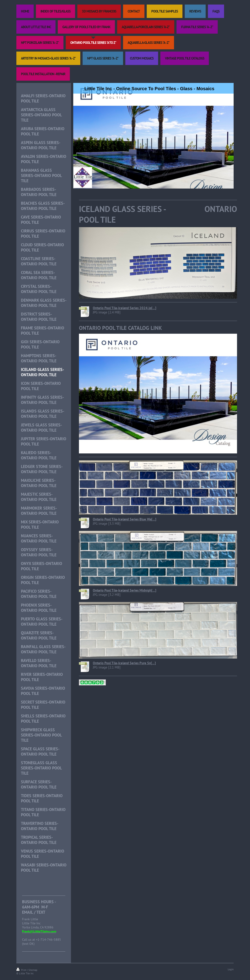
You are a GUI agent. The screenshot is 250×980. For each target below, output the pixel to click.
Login (231, 969)
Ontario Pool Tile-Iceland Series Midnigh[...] (125, 590)
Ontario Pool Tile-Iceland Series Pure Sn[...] (124, 663)
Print (22, 970)
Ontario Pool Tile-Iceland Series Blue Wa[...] (125, 519)
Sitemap (33, 970)
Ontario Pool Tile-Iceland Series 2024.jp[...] (125, 308)
